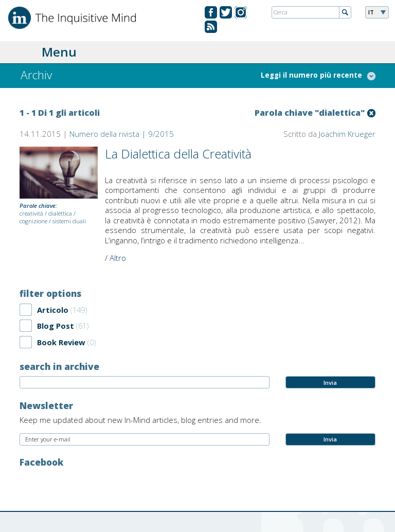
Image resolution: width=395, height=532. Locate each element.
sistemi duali (69, 221)
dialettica (60, 213)
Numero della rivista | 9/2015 (122, 134)
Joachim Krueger (347, 134)
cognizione (33, 221)
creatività (31, 213)
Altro (118, 258)
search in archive (59, 366)
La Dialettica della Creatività (178, 154)
